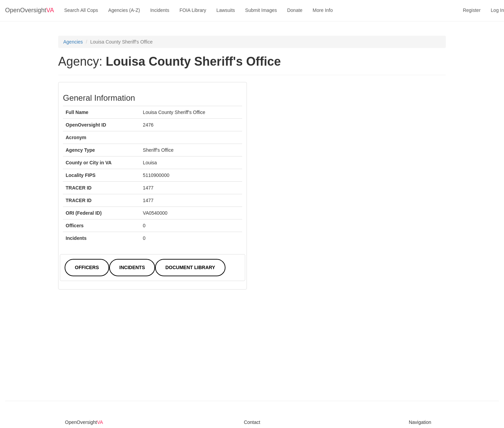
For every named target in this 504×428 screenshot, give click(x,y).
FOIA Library (193, 10)
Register (472, 10)
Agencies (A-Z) (124, 10)
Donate (295, 10)
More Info (323, 10)
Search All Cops (81, 10)
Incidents (160, 10)
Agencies (73, 42)
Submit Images (261, 10)
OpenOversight (30, 10)
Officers (87, 267)
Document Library (190, 267)
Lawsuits (225, 10)
